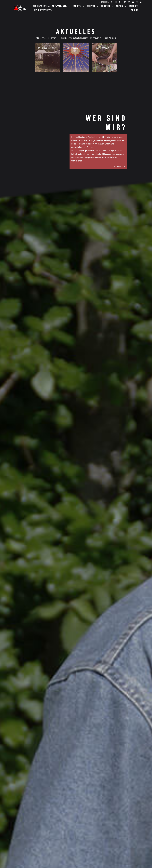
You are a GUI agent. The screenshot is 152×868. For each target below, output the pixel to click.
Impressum (115, 2)
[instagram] (129, 2)
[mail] (137, 2)
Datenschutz (104, 2)
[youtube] (133, 2)
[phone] (141, 2)
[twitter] (125, 2)
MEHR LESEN (119, 166)
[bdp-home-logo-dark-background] (20, 6)
